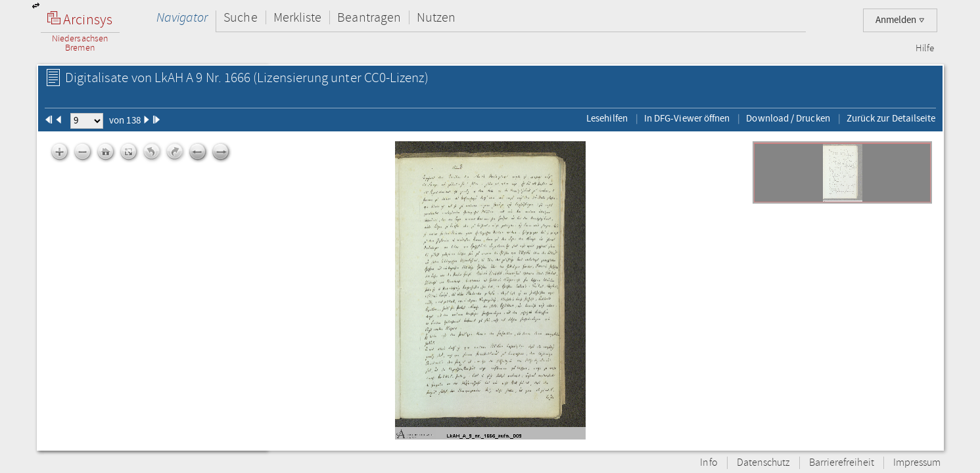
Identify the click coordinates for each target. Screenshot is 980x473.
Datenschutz (763, 463)
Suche (240, 17)
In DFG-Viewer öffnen (687, 118)
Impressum (917, 463)
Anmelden (900, 20)
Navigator (182, 17)
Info (709, 463)
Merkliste (298, 17)
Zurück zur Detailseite (891, 118)
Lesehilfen (607, 118)
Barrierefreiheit (842, 463)
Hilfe (925, 49)
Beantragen (369, 17)
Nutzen (436, 17)
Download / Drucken (788, 118)
